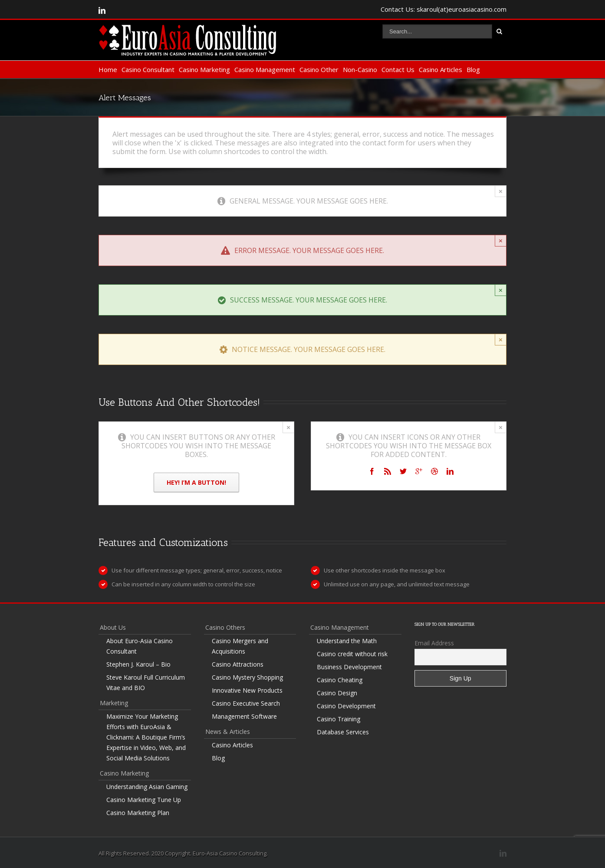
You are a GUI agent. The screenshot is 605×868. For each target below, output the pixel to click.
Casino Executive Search (246, 703)
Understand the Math (347, 641)
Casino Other (319, 69)
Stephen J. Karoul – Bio (138, 664)
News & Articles (228, 732)
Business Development (349, 667)
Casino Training (339, 719)
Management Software (244, 716)
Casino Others (225, 627)
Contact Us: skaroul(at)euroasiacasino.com (444, 9)
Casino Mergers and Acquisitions (240, 646)
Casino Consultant (148, 69)
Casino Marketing (204, 69)
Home (108, 69)
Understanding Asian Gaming (147, 787)
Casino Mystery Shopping (247, 677)
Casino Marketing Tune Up (144, 800)
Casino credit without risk (352, 654)
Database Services (343, 732)
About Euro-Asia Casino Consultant (140, 646)
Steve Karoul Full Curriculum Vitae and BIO (146, 682)
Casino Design (337, 693)
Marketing (114, 703)
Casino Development (346, 706)
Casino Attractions (238, 664)
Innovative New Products (247, 690)
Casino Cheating (340, 680)
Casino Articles (441, 69)
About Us (113, 627)
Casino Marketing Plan (138, 813)
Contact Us (398, 69)
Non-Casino (360, 69)
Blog (473, 69)
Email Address (434, 643)
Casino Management (265, 69)
